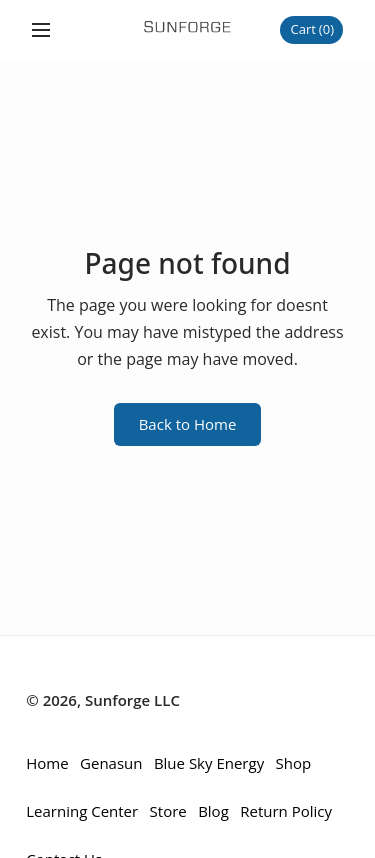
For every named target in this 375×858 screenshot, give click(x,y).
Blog (213, 811)
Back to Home (188, 424)
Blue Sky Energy (209, 763)
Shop (294, 763)
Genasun (111, 763)
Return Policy (286, 811)
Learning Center (82, 811)
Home (47, 763)
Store (168, 811)
